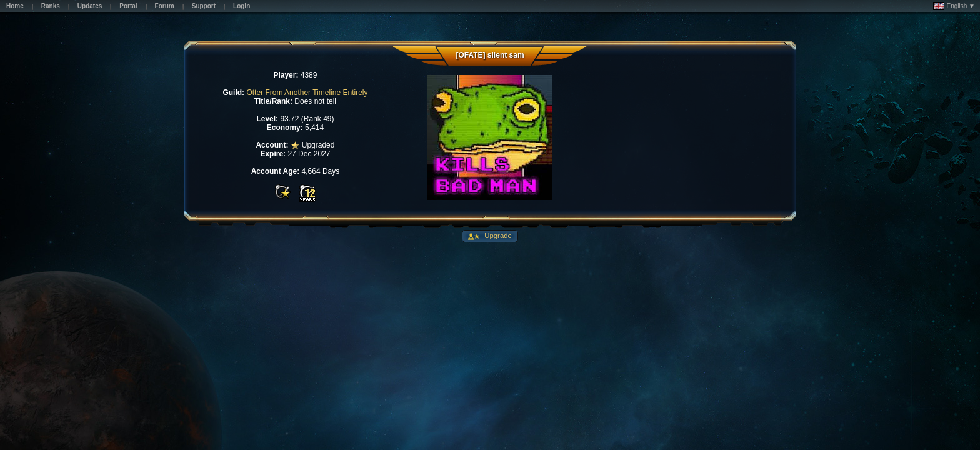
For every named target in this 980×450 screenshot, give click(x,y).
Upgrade (497, 236)
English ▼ (954, 6)
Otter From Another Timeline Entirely (307, 92)
